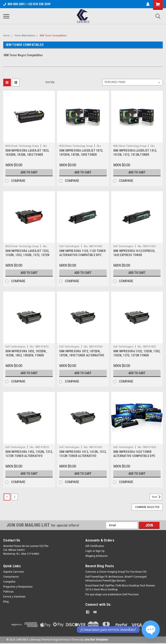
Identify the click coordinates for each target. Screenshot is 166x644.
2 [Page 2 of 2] (15, 497)
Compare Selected (147, 507)
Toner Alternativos (25, 36)
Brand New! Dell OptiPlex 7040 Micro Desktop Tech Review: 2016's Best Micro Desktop (120, 588)
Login (89, 551)
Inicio (6, 36)
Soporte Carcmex (14, 572)
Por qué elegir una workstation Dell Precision (112, 594)
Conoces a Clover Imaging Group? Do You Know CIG (116, 572)
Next (157, 497)
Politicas (8, 592)
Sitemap (35, 640)
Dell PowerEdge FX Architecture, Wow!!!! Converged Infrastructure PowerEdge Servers (116, 579)
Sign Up (100, 551)
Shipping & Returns (97, 556)
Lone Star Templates (96, 640)
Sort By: (50, 82)
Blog (6, 602)
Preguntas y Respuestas (18, 587)
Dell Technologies (69, 246)
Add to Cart (29, 172)
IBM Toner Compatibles (53, 36)
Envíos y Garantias (14, 597)
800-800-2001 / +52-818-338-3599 (27, 4)
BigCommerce (62, 640)
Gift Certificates (95, 546)
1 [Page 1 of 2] (7, 497)
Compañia (9, 582)
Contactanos (11, 577)
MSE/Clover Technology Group (22, 146)
